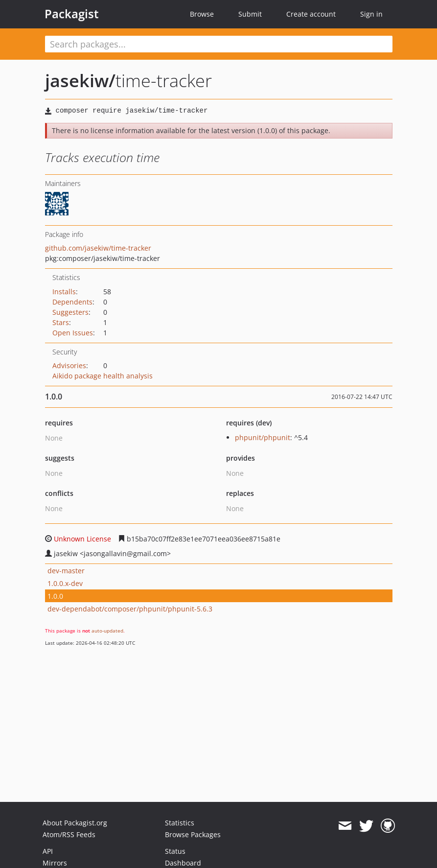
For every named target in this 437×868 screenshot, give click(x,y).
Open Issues (73, 333)
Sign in (371, 14)
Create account (311, 14)
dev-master (66, 571)
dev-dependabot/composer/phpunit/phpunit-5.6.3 (130, 609)
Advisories (69, 365)
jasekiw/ (80, 81)
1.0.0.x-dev (65, 583)
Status (175, 851)
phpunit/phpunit (263, 437)
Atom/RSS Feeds (69, 834)
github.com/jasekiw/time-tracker (98, 248)
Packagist (72, 14)
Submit (250, 14)
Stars (61, 322)
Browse (202, 14)
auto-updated (107, 631)
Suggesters (70, 312)
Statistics (180, 823)
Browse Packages (193, 834)
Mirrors (55, 863)
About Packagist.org (75, 823)
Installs (64, 292)
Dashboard (183, 863)
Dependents (72, 302)
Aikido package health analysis (103, 376)
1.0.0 (55, 596)
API (48, 851)
